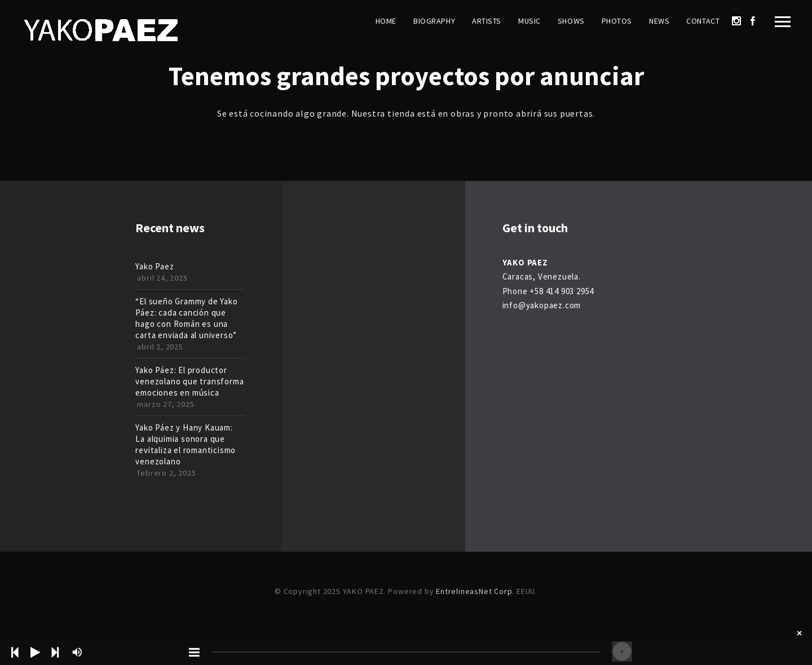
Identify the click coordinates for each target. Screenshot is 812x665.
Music (529, 21)
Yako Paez (155, 266)
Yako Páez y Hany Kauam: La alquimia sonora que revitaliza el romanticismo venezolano (186, 444)
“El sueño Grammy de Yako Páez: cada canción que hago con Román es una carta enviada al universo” (186, 318)
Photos (617, 21)
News (659, 21)
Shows (571, 21)
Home (386, 21)
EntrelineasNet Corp (474, 591)
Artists (487, 21)
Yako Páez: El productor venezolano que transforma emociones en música (189, 381)
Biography (434, 21)
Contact (703, 21)
